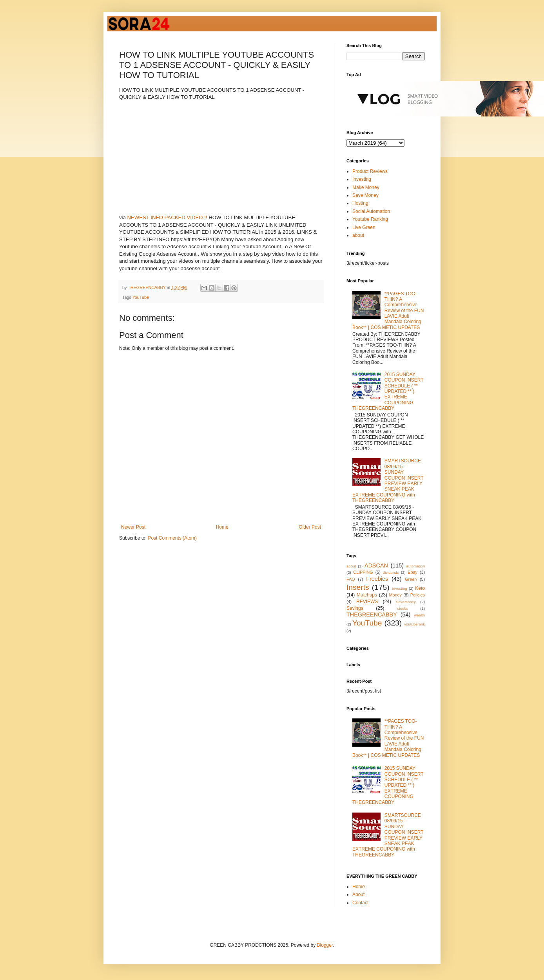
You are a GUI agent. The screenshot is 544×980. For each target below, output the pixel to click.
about (358, 235)
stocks (402, 608)
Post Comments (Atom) (172, 538)
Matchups (367, 595)
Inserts (358, 587)
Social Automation (371, 211)
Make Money (366, 187)
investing (400, 588)
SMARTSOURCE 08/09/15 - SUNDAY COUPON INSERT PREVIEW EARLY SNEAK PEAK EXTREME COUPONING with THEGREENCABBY (388, 481)
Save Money (365, 195)
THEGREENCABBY (372, 615)
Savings (355, 608)
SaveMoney (406, 602)
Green (411, 579)
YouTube (141, 297)
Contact (360, 903)
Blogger (325, 945)
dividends (391, 572)
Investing (362, 179)
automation (416, 566)
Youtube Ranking (370, 219)
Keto (420, 588)
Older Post (310, 527)
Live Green (364, 227)
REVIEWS (367, 602)
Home (222, 527)
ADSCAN (376, 565)
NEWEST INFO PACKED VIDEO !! (167, 217)
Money (395, 595)
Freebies (377, 579)
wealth (419, 615)
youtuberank (414, 624)
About (358, 895)
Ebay (413, 572)
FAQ (351, 579)
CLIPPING (363, 572)
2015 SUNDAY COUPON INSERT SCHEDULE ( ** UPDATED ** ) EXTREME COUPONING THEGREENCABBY (388, 391)
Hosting (360, 203)
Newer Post (133, 527)
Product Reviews (370, 171)
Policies (418, 595)
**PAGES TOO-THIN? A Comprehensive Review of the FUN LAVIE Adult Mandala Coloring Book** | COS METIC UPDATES (388, 311)
